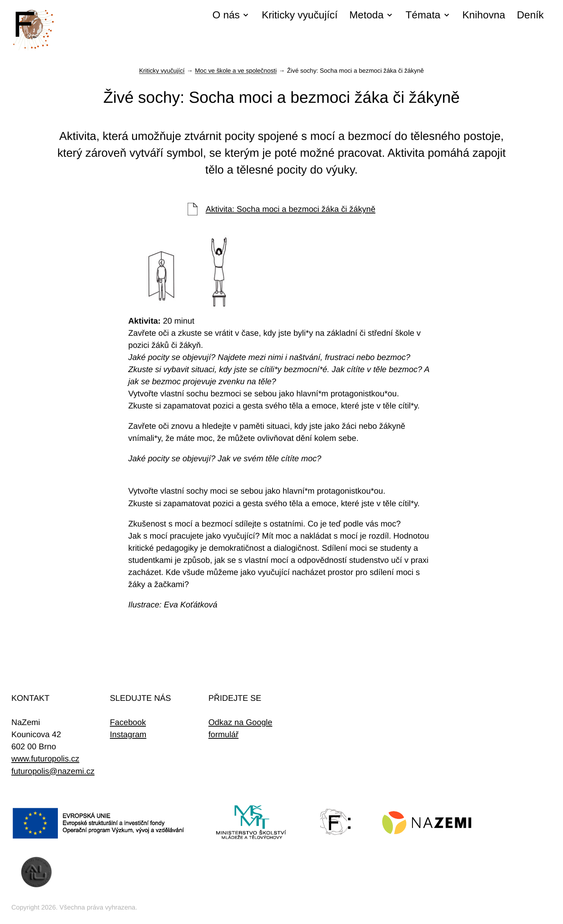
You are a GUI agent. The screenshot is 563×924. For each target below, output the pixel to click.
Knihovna (484, 15)
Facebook (128, 723)
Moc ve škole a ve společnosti (236, 71)
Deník (530, 15)
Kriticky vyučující (299, 15)
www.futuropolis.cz (45, 759)
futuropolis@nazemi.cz (53, 771)
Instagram (128, 735)
